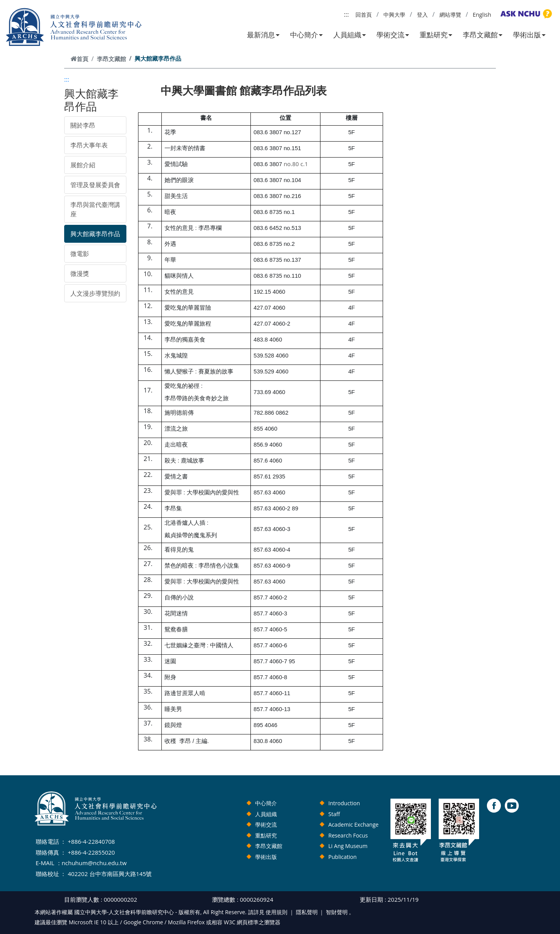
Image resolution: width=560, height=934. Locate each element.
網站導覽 (450, 15)
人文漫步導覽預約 (95, 293)
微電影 (80, 254)
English (482, 15)
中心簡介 (306, 35)
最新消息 (263, 35)
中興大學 (394, 15)
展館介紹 (83, 165)
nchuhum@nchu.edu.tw (94, 863)
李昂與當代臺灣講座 (95, 209)
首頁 (79, 59)
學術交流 (393, 35)
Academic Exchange (353, 824)
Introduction (344, 803)
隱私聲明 (307, 912)
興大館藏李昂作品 (95, 234)
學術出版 (529, 35)
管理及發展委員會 (95, 185)
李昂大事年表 (89, 145)
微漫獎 (80, 273)
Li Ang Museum (348, 846)
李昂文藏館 (483, 35)
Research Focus (348, 835)
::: (346, 14)
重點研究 (436, 35)
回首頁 (364, 15)
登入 (422, 15)
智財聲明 (337, 912)
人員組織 (350, 35)
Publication (342, 857)
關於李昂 (83, 125)
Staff (334, 814)
